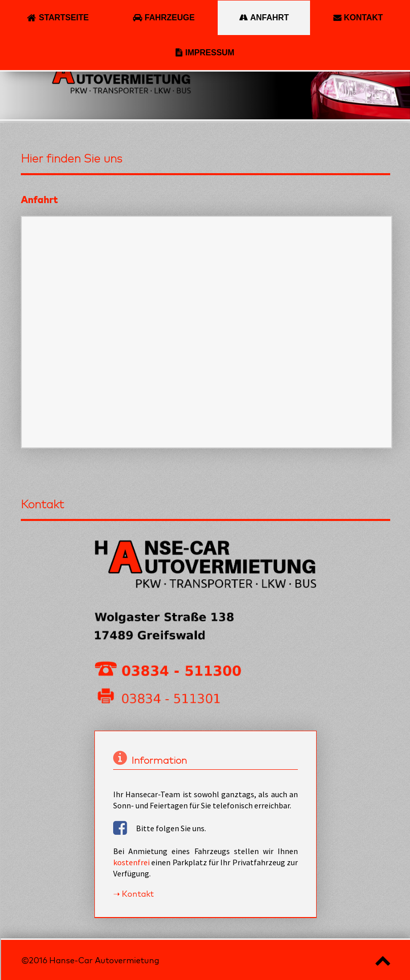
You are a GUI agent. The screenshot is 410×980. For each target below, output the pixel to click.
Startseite (63, 18)
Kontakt (364, 18)
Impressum (210, 53)
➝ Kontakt (133, 894)
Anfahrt (269, 18)
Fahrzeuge (170, 18)
